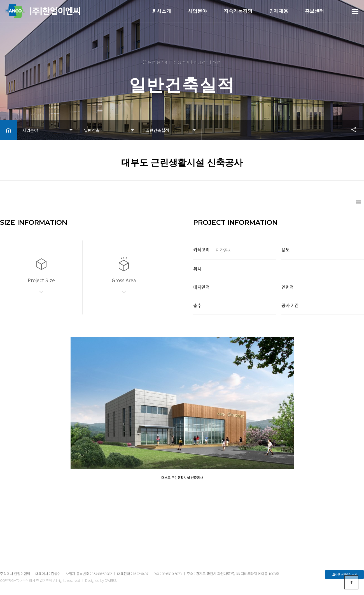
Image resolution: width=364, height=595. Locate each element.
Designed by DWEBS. (101, 580)
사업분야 (197, 11)
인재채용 (279, 11)
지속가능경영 (238, 11)
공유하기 (351, 129)
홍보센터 (314, 11)
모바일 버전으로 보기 (345, 574)
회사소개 (162, 11)
